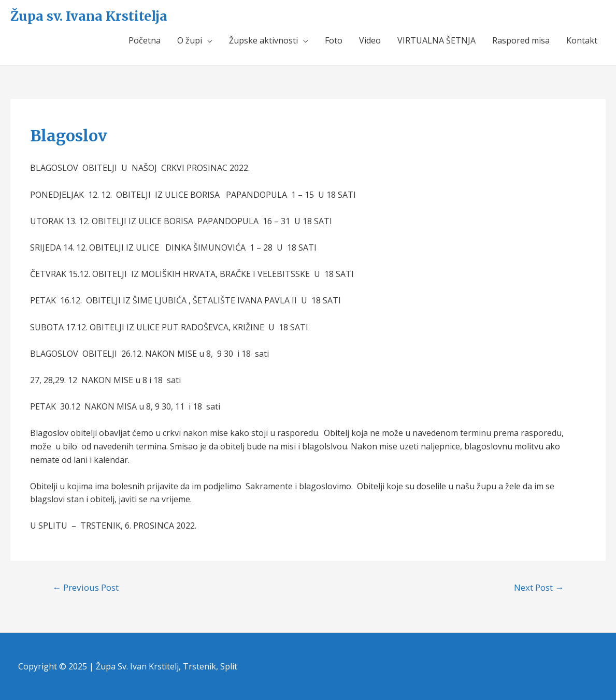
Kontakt (582, 40)
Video (370, 40)
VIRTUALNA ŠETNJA (436, 40)
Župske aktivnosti (263, 40)
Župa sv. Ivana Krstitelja (89, 16)
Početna (145, 40)
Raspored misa (521, 40)
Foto (334, 40)
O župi (190, 40)
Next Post (539, 587)
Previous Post (85, 587)
